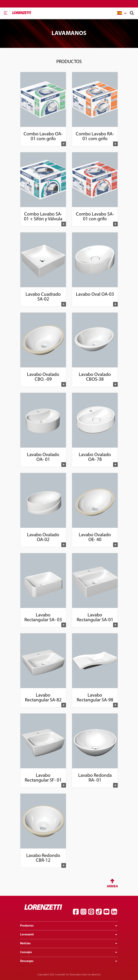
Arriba (112, 886)
